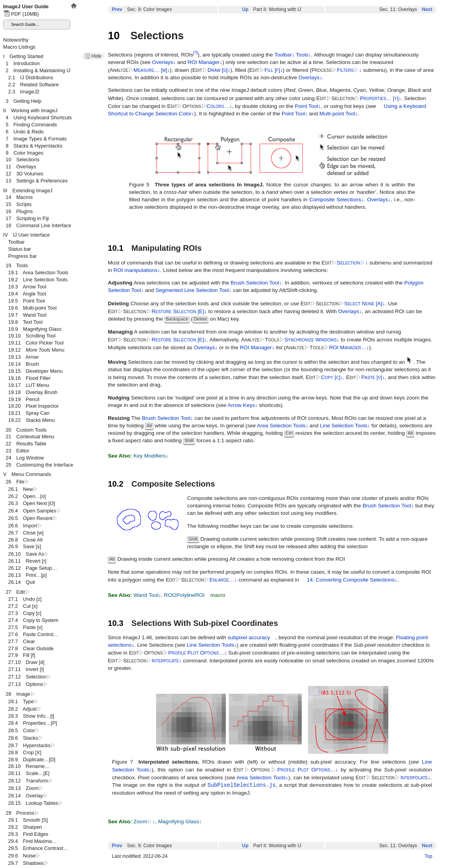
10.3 (116, 623)
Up (245, 9)
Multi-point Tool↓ (339, 114)
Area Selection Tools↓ (282, 426)
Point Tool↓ (308, 106)
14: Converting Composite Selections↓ (352, 580)
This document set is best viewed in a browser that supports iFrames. (39, 434)
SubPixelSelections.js (242, 785)
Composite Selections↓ (336, 200)
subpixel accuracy (249, 637)
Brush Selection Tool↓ (256, 283)
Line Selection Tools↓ (345, 426)
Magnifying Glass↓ (180, 821)
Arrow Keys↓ (242, 405)
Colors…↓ (219, 106)
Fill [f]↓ (273, 70)
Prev (117, 9)
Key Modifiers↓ (151, 456)
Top (428, 856)
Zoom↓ (144, 821)
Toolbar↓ (284, 55)
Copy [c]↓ (332, 377)
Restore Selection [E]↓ (179, 311)
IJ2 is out (85, 24)
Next (427, 9)
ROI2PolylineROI (184, 595)
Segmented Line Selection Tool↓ (193, 290)
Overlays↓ (164, 62)
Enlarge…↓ (223, 580)
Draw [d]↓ (219, 70)
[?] (196, 53)
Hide (96, 56)
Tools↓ (303, 55)
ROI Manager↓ (205, 62)
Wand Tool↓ (147, 595)
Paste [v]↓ (373, 377)
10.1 (116, 248)
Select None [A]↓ (365, 304)
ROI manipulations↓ (137, 270)
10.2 (116, 484)
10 (114, 36)
